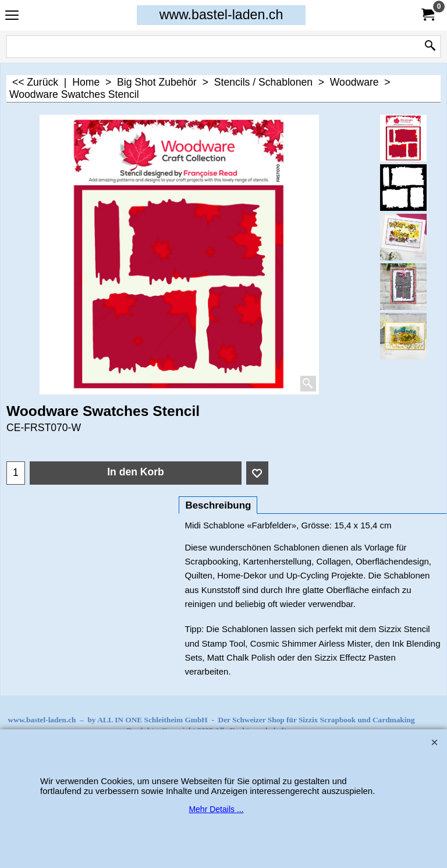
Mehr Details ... (216, 809)
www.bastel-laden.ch (221, 15)
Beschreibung (218, 505)
